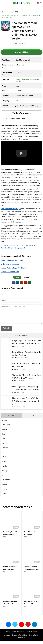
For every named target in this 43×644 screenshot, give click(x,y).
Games (11, 12)
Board (4, 437)
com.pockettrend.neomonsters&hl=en (28, 81)
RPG (17, 12)
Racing (4, 474)
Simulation (16, 361)
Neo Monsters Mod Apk (11, 209)
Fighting (5, 451)
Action (14, 373)
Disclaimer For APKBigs (19, 638)
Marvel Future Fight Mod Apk (13, 268)
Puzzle (4, 469)
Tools (14, 350)
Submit (6, 332)
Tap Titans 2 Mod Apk (10, 272)
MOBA (4, 460)
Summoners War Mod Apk (12, 260)
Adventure (6, 428)
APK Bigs (15, 43)
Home (4, 12)
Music (4, 465)
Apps (32, 419)
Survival (5, 497)
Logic (4, 456)
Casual (4, 446)
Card (3, 442)
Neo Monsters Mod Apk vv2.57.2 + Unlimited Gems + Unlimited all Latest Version (21, 16)
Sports (4, 488)
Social (14, 384)
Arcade (4, 433)
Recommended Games (16, 119)
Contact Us (22, 641)
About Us (7, 638)
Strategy (5, 492)
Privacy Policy (34, 638)
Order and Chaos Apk (10, 264)
